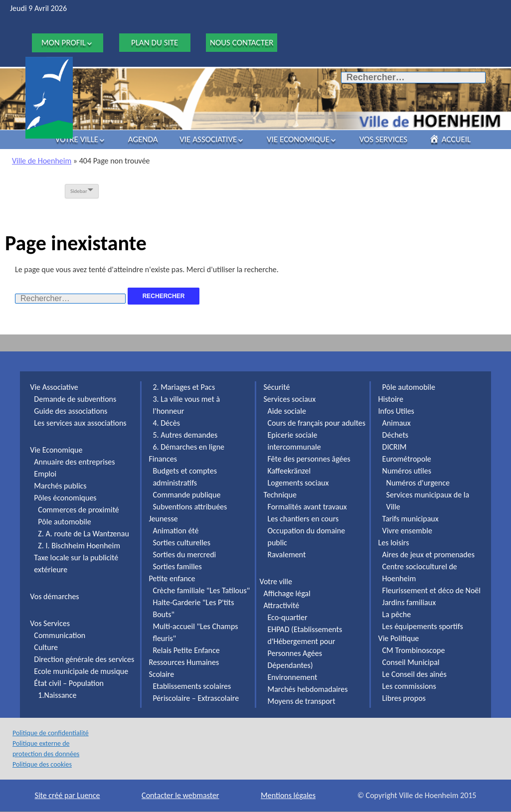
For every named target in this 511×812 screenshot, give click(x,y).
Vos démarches (54, 596)
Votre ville (77, 139)
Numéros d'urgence (418, 483)
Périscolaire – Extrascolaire (196, 698)
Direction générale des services (84, 659)
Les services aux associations (80, 423)
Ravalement (287, 555)
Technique (280, 495)
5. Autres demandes (185, 435)
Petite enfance (172, 578)
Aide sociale (287, 411)
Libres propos (404, 698)
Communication (60, 635)
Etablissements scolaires (192, 686)
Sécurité (277, 387)
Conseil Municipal (411, 662)
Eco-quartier (288, 617)
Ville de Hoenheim (42, 161)
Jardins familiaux (409, 602)
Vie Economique (298, 139)
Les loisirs (394, 543)
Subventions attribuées (190, 507)
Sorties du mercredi (184, 555)
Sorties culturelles (181, 543)
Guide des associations (71, 411)
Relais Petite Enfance (186, 650)
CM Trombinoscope (414, 650)
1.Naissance (57, 695)
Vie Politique (399, 638)
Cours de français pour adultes (317, 423)
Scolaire (161, 674)
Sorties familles (177, 567)
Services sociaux (290, 399)
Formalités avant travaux (307, 507)
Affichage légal (287, 593)
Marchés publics (60, 486)
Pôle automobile (64, 522)
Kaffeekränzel (289, 471)
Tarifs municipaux (411, 519)
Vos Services (383, 139)
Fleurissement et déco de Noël (431, 590)
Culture (46, 647)
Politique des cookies (42, 764)
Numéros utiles (407, 471)
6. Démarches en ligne (188, 447)
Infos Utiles (396, 411)
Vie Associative (208, 139)
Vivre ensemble (407, 531)
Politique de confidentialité (51, 733)
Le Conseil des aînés (415, 674)
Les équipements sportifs (423, 626)
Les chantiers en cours (303, 519)
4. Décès (166, 423)
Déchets (395, 435)
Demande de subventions (75, 399)
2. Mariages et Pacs (184, 387)
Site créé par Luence (68, 795)
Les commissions (409, 686)
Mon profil (64, 43)
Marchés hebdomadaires (308, 689)
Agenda (143, 139)
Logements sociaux (298, 483)
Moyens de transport (302, 701)
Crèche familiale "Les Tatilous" (201, 590)
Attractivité (282, 605)
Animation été (175, 531)
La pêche (397, 614)
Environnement (293, 677)
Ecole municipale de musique (81, 671)
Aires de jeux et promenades (428, 555)
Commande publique (186, 495)
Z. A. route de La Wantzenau (83, 534)
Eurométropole (407, 459)
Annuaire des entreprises (74, 462)
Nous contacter (242, 43)
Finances (163, 459)
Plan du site (155, 43)
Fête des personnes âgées (309, 459)
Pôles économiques (65, 498)
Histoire (391, 399)
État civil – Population (69, 683)
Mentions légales (288, 795)
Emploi (45, 474)
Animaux (397, 423)
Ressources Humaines (184, 662)
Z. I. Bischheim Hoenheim (79, 546)
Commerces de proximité (78, 510)
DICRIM (395, 447)
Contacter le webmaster (180, 795)
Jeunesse (163, 519)
